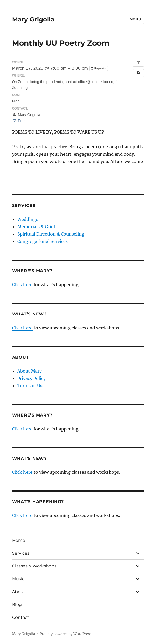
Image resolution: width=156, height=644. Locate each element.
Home (19, 540)
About (19, 592)
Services (21, 553)
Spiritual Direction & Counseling (51, 234)
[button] (138, 73)
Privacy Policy (32, 378)
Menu (135, 19)
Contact (21, 617)
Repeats (99, 68)
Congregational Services (43, 241)
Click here (22, 285)
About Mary (30, 371)
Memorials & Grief (36, 227)
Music (18, 579)
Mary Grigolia (33, 19)
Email (20, 121)
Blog (17, 605)
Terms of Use (31, 386)
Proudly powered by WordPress (66, 634)
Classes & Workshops (34, 566)
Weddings (28, 219)
